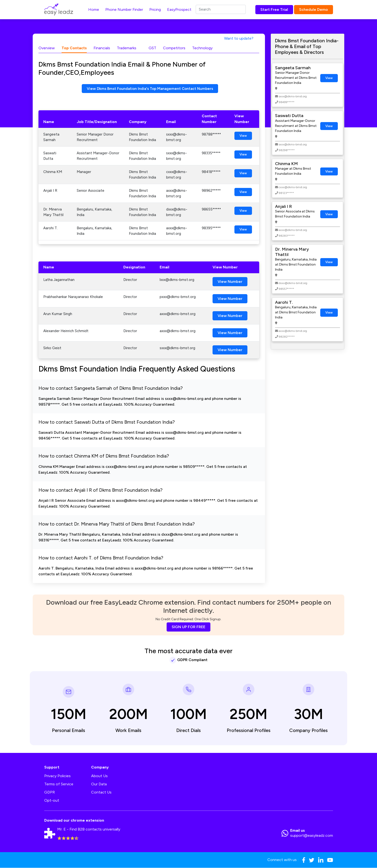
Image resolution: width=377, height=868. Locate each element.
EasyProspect (179, 9)
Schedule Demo (314, 9)
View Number (230, 282)
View (243, 136)
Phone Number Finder (124, 9)
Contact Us (101, 792)
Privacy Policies (57, 776)
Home (94, 9)
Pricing (155, 9)
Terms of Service (59, 784)
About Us (99, 776)
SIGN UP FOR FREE (188, 627)
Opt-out (52, 801)
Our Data (99, 784)
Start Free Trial (274, 9)
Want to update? (239, 38)
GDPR (50, 792)
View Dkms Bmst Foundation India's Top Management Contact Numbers (150, 89)
